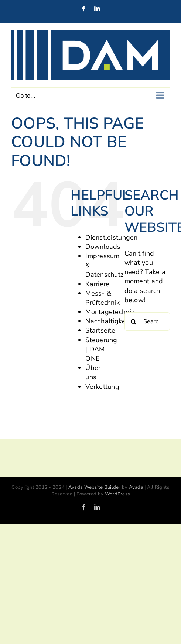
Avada (136, 487)
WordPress (117, 494)
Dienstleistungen (111, 237)
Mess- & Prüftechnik (103, 298)
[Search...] (147, 321)
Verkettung (102, 387)
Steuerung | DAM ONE (101, 349)
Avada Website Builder (95, 487)
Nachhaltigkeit (107, 321)
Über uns (93, 372)
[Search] (134, 321)
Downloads (103, 247)
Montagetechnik (110, 312)
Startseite (100, 330)
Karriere (97, 284)
